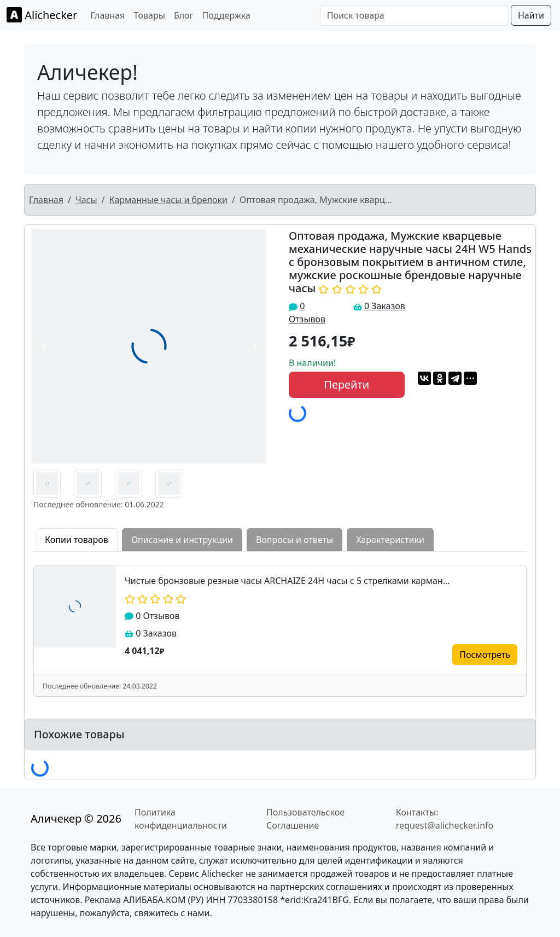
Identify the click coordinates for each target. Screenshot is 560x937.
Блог (184, 15)
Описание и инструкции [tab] (182, 540)
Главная (107, 15)
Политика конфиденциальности (181, 819)
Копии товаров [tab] (77, 540)
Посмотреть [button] (485, 655)
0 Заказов (385, 306)
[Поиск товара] (414, 15)
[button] (43, 346)
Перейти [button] (346, 384)
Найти (531, 15)
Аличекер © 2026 (76, 819)
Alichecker (42, 15)
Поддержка (226, 15)
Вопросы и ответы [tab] (294, 540)
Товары (149, 15)
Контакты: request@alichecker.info (445, 819)
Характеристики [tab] (390, 540)
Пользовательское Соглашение (305, 819)
